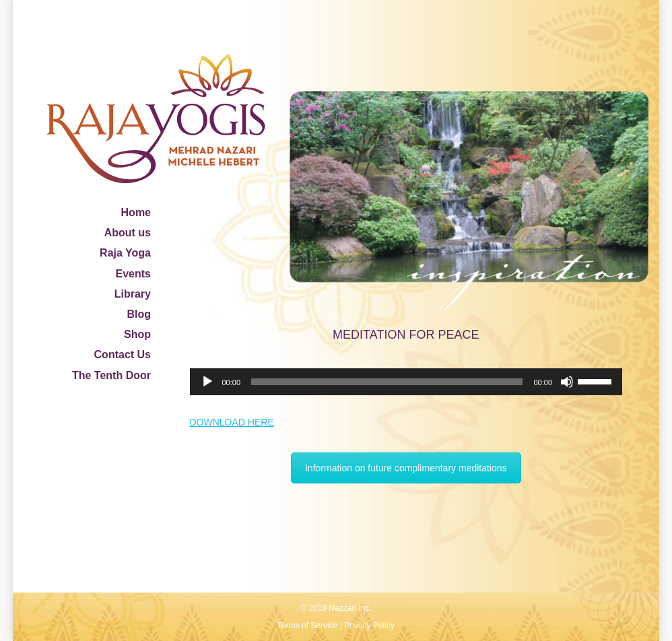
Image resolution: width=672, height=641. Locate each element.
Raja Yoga (125, 253)
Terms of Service (307, 626)
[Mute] (567, 382)
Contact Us (123, 355)
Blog (139, 314)
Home (136, 212)
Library (133, 294)
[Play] (207, 382)
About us (128, 233)
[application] (406, 382)
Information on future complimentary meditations (406, 468)
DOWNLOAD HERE (232, 422)
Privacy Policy (369, 626)
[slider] (387, 382)
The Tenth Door (111, 375)
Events (133, 274)
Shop (137, 334)
